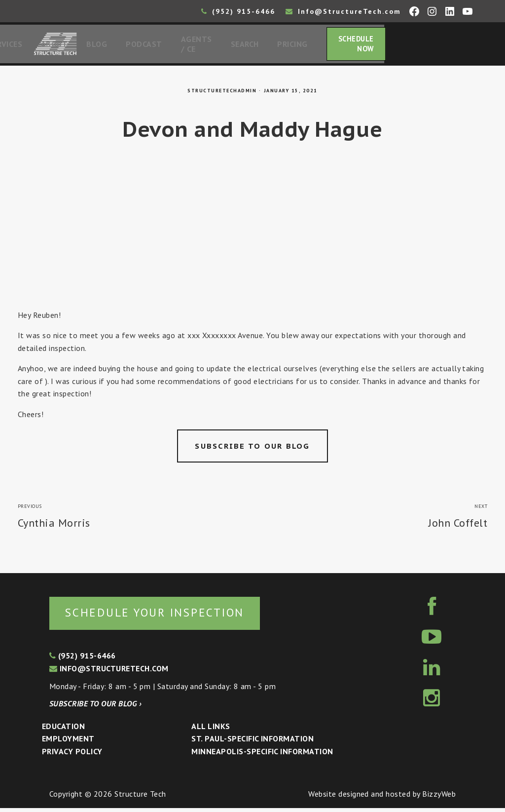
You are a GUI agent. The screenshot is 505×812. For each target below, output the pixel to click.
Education (63, 730)
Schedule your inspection (165, 616)
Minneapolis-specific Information (262, 755)
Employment (68, 742)
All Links (211, 730)
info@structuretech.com (109, 672)
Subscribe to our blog (252, 449)
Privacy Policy (72, 755)
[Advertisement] (252, 238)
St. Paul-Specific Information (252, 742)
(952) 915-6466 (238, 11)
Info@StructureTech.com (343, 11)
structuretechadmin (222, 94)
